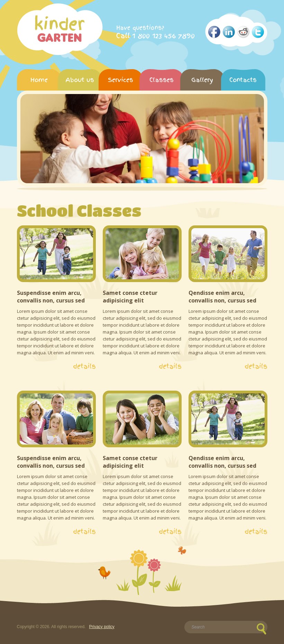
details (84, 366)
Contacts (243, 80)
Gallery (202, 80)
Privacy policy (102, 627)
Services (121, 80)
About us (80, 80)
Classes (162, 80)
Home (39, 80)
